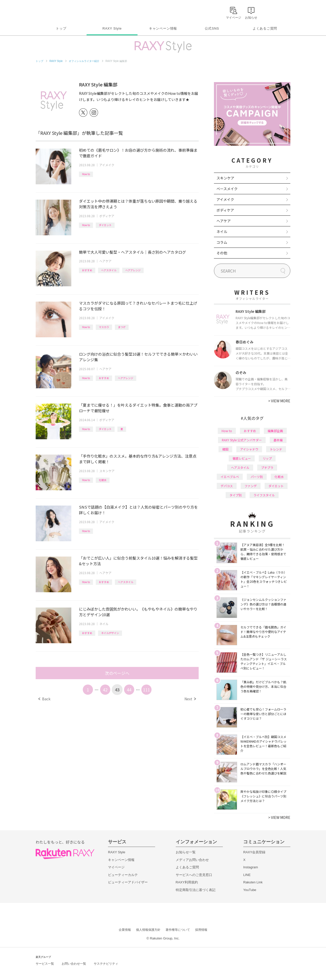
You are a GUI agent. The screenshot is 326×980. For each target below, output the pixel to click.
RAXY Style (112, 28)
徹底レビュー (242, 458)
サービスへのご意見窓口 (194, 875)
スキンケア (107, 471)
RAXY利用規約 (187, 882)
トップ (61, 28)
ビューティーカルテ (123, 875)
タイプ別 (236, 495)
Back (44, 699)
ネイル (104, 624)
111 (147, 690)
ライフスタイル (264, 495)
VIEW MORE (279, 401)
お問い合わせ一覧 (74, 964)
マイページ (116, 867)
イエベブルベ (230, 477)
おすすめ (87, 270)
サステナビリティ (106, 964)
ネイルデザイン (110, 633)
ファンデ (251, 486)
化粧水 (103, 480)
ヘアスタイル (109, 270)
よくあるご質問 (265, 28)
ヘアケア (105, 261)
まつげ (122, 327)
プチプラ (267, 467)
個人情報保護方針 (148, 930)
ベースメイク (227, 189)
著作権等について (178, 930)
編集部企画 (275, 431)
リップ (267, 458)
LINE (247, 875)
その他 (222, 253)
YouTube (250, 890)
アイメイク (107, 165)
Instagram (251, 867)
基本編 (278, 440)
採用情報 (201, 930)
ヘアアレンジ (133, 270)
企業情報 (125, 930)
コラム (222, 242)
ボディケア (107, 216)
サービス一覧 (45, 964)
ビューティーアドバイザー (128, 882)
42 (105, 690)
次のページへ (117, 673)
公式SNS (212, 28)
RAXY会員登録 (254, 852)
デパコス (227, 486)
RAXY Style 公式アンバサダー (242, 440)
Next (190, 699)
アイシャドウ (249, 449)
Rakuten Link (253, 882)
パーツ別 (257, 477)
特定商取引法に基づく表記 (196, 890)
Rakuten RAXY (58, 12)
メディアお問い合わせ (192, 860)
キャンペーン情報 (163, 28)
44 (129, 690)
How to (86, 174)
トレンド (276, 449)
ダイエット (105, 225)
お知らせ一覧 (186, 852)
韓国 (225, 449)
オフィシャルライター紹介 (84, 61)
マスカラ (104, 327)
